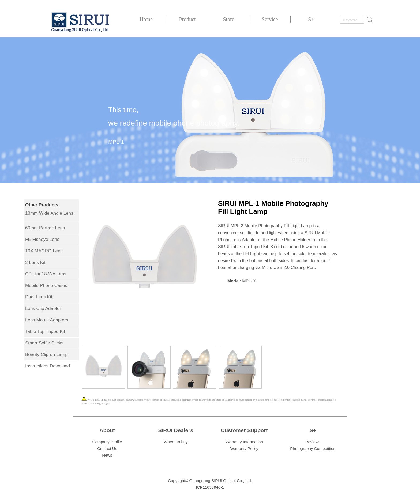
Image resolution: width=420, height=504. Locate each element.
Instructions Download (48, 366)
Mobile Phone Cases (46, 285)
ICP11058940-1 (210, 487)
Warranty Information (244, 442)
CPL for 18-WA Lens (46, 274)
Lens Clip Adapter (43, 308)
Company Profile (107, 442)
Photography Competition (313, 448)
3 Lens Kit (35, 262)
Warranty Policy (244, 448)
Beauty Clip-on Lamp (46, 355)
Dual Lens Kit (39, 297)
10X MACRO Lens (44, 251)
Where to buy (176, 442)
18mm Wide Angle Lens (49, 213)
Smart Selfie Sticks (44, 343)
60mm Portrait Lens (45, 228)
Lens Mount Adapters (47, 320)
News (107, 455)
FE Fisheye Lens (42, 239)
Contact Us (107, 448)
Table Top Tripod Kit (45, 331)
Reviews (313, 442)
